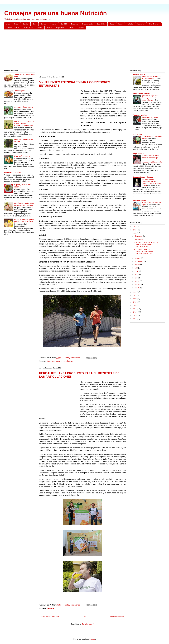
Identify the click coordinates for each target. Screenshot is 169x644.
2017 (135, 309)
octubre (138, 258)
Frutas (121, 24)
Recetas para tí (139, 75)
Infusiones (141, 24)
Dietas (112, 24)
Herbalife (130, 24)
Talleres (40, 28)
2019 (135, 302)
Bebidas (26, 24)
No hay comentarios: (73, 358)
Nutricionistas (28, 28)
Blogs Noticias (138, 154)
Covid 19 (64, 24)
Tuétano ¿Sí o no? (21, 91)
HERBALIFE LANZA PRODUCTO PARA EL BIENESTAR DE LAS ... (144, 252)
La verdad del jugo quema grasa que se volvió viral (24, 221)
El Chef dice (137, 134)
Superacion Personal (141, 94)
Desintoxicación (87, 24)
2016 (135, 312)
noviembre (139, 239)
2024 (135, 230)
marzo (137, 281)
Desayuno (75, 24)
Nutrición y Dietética (13, 28)
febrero (138, 285)
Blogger (92, 639)
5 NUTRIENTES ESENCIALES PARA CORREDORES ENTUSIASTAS (146, 244)
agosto (137, 265)
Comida (43, 24)
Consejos (53, 24)
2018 (135, 305)
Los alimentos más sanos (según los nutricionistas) (24, 204)
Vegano (49, 28)
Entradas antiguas (117, 616)
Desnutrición (101, 24)
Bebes (16, 24)
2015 (135, 315)
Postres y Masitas (140, 115)
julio (136, 268)
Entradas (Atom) (88, 624)
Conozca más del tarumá (24, 107)
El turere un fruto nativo (13, 172)
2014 (135, 319)
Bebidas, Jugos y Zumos (143, 177)
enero (137, 288)
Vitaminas (81, 28)
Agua (8, 24)
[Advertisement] (77, 50)
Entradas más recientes (50, 616)
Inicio (84, 616)
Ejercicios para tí (139, 200)
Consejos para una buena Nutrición (56, 13)
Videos (71, 28)
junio (137, 271)
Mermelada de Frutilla (150, 117)
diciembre (139, 236)
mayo (137, 275)
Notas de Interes (154, 24)
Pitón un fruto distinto (22, 156)
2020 (135, 299)
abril (136, 278)
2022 (135, 292)
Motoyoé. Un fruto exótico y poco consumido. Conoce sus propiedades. (24, 123)
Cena (35, 24)
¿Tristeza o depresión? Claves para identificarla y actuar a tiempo (151, 98)
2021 (135, 295)
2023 (135, 233)
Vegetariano (60, 28)
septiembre (139, 261)
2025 (135, 226)
